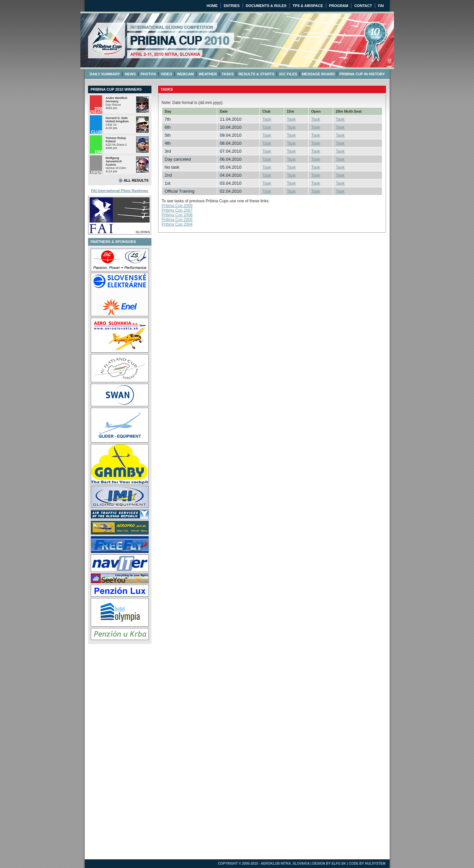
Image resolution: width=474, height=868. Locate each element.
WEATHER (208, 74)
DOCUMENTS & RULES (266, 6)
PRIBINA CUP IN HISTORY (362, 74)
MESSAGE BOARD (318, 74)
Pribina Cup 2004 (177, 224)
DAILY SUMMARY (105, 74)
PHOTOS (148, 74)
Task (267, 119)
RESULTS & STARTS (257, 74)
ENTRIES (232, 6)
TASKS (227, 74)
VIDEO (166, 74)
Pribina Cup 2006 (177, 215)
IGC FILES (288, 74)
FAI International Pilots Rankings (120, 191)
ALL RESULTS (136, 180)
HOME (212, 6)
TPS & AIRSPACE (308, 6)
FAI (381, 6)
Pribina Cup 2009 (177, 206)
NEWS (130, 74)
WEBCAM (185, 74)
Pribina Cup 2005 (177, 220)
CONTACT (363, 6)
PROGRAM (338, 6)
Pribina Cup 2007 (177, 210)
